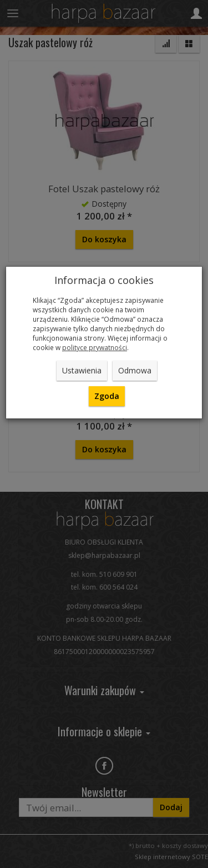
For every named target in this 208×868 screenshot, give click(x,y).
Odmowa (135, 370)
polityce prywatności (95, 347)
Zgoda (107, 396)
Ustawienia (82, 370)
